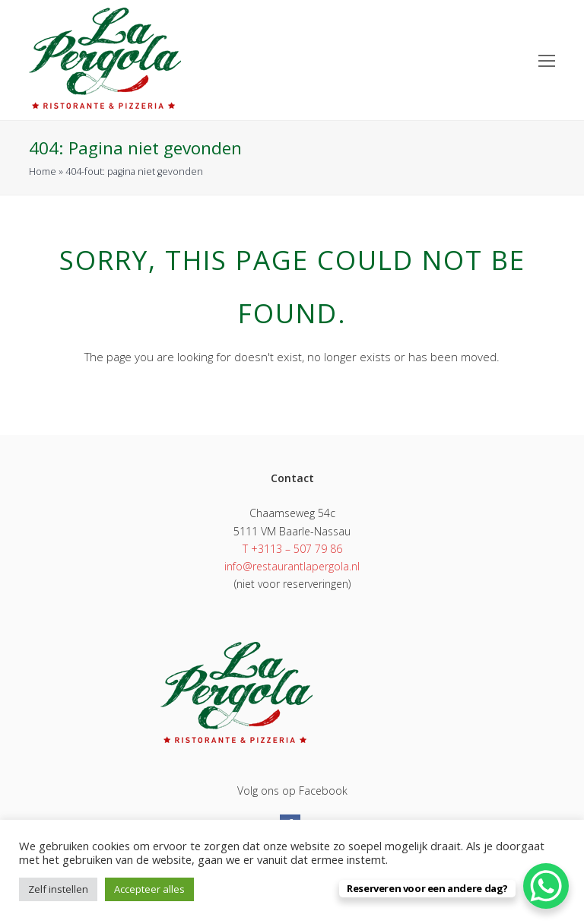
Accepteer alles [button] (149, 889)
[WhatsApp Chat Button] (546, 886)
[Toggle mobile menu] (547, 60)
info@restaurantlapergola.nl (292, 566)
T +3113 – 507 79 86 (292, 549)
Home (43, 171)
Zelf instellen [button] (58, 889)
